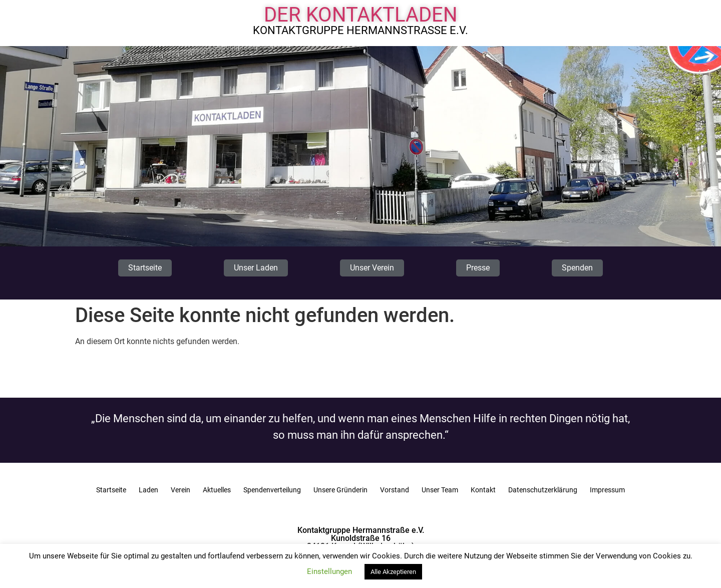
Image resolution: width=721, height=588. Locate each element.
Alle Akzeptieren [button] (393, 572)
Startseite (111, 490)
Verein (181, 490)
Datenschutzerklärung (543, 490)
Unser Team (440, 490)
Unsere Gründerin (340, 490)
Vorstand (395, 490)
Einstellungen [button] (329, 571)
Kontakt (483, 490)
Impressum (607, 490)
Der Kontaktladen (361, 15)
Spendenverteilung (272, 490)
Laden (148, 490)
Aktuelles (217, 490)
